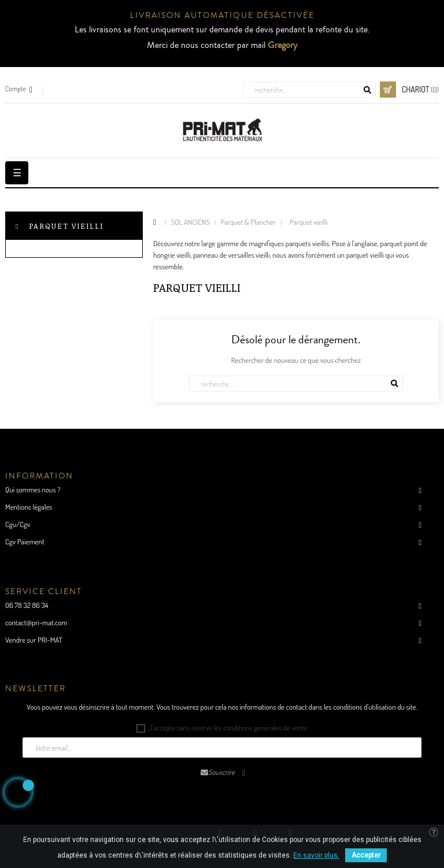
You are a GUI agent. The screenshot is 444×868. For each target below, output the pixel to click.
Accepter (366, 855)
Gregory (282, 45)
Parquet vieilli (66, 226)
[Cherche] (309, 90)
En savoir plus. (316, 855)
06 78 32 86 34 (27, 605)
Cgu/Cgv (18, 524)
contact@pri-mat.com (36, 622)
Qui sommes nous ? (33, 489)
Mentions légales (29, 507)
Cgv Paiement (25, 541)
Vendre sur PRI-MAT (34, 640)
